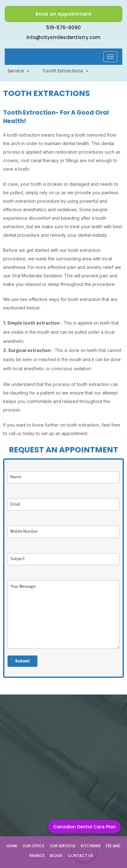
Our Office (33, 846)
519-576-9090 (63, 28)
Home (12, 846)
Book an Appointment (63, 14)
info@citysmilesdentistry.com (63, 37)
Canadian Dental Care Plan (84, 827)
